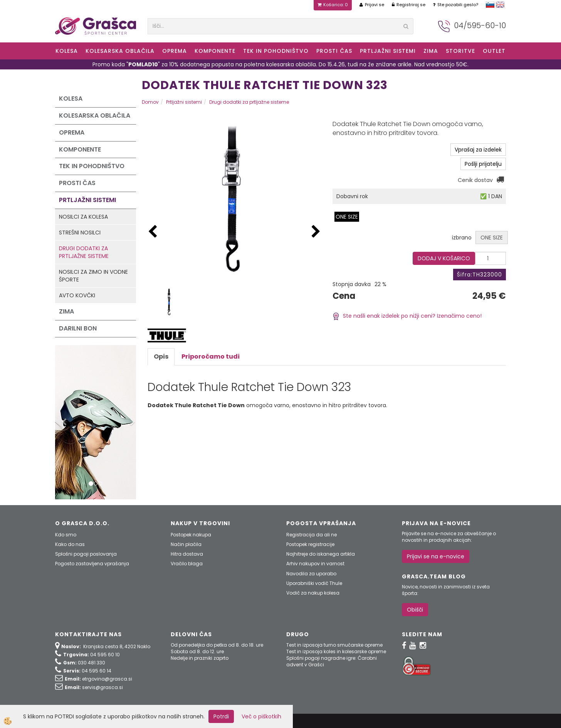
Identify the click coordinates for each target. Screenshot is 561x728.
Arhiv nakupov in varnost (315, 564)
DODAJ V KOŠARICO (444, 258)
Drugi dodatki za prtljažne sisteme (84, 252)
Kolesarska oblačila (120, 51)
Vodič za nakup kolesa (313, 593)
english (500, 5)
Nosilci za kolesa (83, 217)
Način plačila (186, 544)
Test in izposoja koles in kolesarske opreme (336, 651)
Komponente (215, 51)
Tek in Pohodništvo (276, 51)
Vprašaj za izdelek (478, 150)
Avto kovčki (77, 295)
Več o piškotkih (261, 716)
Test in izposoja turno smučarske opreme (334, 645)
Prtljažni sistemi (388, 51)
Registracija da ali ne (312, 535)
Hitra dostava (187, 554)
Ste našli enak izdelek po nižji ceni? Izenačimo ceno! (407, 316)
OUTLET (494, 51)
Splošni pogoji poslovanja (86, 554)
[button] (316, 232)
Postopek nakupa (191, 535)
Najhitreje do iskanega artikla (321, 554)
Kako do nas (70, 544)
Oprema (175, 51)
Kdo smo (66, 535)
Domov (150, 102)
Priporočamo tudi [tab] (211, 356)
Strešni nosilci (80, 233)
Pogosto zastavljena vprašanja (92, 564)
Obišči (415, 610)
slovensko (490, 5)
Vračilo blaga (187, 564)
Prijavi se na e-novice (436, 556)
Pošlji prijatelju (483, 164)
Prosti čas (334, 51)
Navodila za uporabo (311, 574)
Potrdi (221, 716)
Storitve (460, 51)
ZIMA (431, 51)
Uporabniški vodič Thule (314, 583)
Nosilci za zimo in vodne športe (93, 276)
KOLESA (67, 51)
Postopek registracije (310, 544)
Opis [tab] (161, 356)
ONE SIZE (347, 217)
